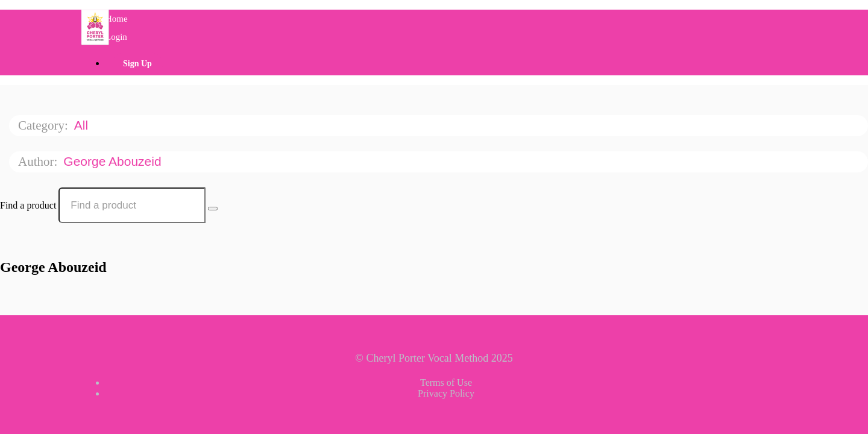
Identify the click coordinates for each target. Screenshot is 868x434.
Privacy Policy (446, 393)
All (83, 125)
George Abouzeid (114, 161)
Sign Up (137, 64)
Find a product (28, 205)
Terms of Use (446, 382)
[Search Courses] (213, 209)
